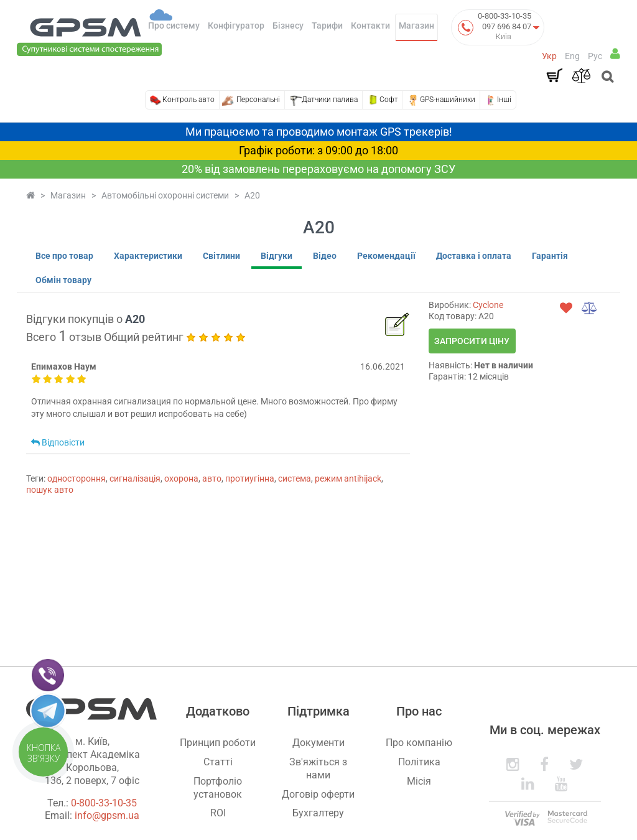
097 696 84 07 (507, 26)
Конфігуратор (236, 26)
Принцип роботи (218, 743)
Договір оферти (318, 794)
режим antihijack (348, 478)
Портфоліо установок (218, 788)
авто (212, 478)
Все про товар (64, 256)
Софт (389, 100)
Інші (504, 100)
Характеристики (148, 256)
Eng (572, 56)
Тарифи (327, 26)
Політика (419, 762)
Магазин (416, 26)
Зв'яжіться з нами (318, 768)
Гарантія (550, 256)
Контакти (370, 26)
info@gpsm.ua (107, 815)
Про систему (174, 26)
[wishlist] (566, 308)
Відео (325, 256)
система (295, 478)
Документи (318, 743)
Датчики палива (330, 100)
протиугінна (250, 478)
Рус (595, 56)
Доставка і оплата (474, 256)
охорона (181, 478)
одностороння (77, 478)
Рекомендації (386, 256)
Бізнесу (288, 26)
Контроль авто (188, 100)
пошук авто (50, 490)
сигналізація (135, 478)
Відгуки (277, 256)
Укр (549, 56)
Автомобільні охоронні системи (165, 195)
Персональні (258, 100)
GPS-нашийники (448, 100)
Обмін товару (63, 280)
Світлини (221, 256)
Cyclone (488, 305)
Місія (419, 781)
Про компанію (419, 743)
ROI (218, 813)
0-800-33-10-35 (504, 16)
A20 (252, 195)
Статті (218, 762)
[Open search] (606, 78)
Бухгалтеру (318, 813)
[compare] (590, 308)
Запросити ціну (472, 341)
